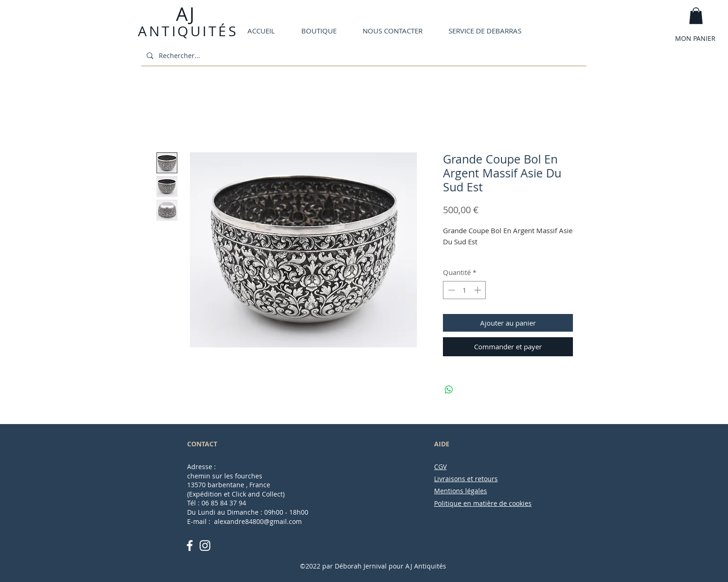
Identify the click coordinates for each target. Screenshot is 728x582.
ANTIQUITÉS (188, 31)
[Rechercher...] (363, 56)
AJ (185, 14)
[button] (696, 16)
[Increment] (478, 290)
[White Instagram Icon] (205, 546)
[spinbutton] (465, 290)
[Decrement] (451, 290)
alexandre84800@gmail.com (258, 521)
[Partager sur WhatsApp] (449, 390)
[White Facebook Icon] (190, 546)
